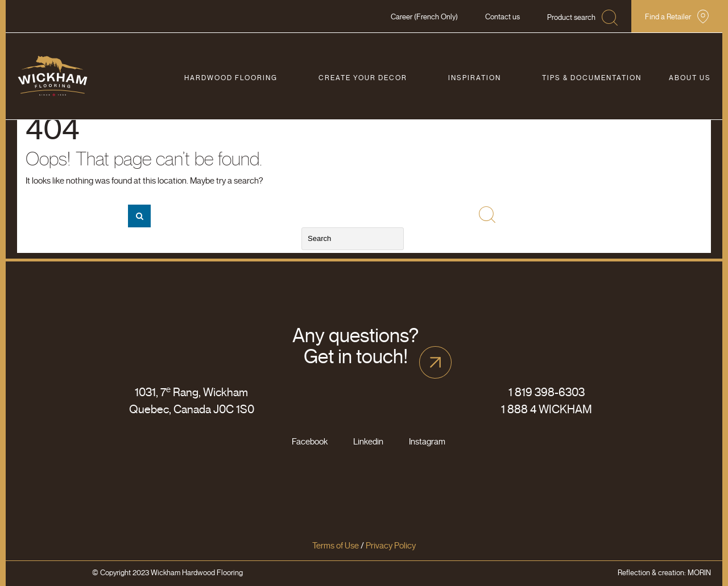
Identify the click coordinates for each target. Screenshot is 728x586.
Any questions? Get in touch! (355, 346)
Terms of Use (336, 546)
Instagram (427, 442)
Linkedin (368, 442)
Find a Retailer (668, 17)
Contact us (502, 17)
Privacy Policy (391, 546)
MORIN (699, 573)
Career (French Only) (424, 17)
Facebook (310, 442)
